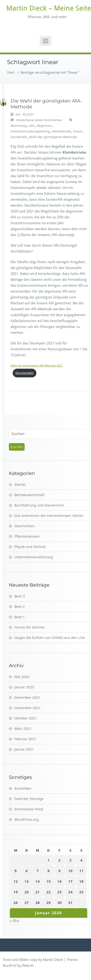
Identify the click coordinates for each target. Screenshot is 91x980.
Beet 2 (20, 606)
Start (11, 73)
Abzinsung (19, 126)
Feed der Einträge (29, 799)
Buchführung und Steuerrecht (39, 505)
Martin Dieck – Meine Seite (49, 8)
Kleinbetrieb (61, 131)
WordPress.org (27, 819)
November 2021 (27, 708)
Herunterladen (25, 373)
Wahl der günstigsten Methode (53, 137)
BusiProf (10, 966)
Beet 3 (20, 596)
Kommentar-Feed (29, 809)
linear (78, 131)
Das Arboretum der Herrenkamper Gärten (49, 515)
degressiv (44, 126)
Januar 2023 (24, 687)
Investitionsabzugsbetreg (30, 131)
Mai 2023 (22, 677)
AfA (32, 126)
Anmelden (23, 788)
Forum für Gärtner (30, 627)
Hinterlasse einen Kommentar (39, 120)
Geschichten (25, 526)
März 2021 (23, 728)
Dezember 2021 (27, 697)
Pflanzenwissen (27, 536)
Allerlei (20, 484)
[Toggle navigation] (45, 41)
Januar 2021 (24, 749)
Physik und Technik (30, 547)
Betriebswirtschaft (29, 495)
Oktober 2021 (26, 718)
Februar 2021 (25, 739)
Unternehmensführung (34, 557)
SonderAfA (19, 137)
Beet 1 (20, 617)
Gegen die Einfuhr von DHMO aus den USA (50, 637)
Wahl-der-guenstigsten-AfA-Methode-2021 (37, 366)
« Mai (15, 921)
